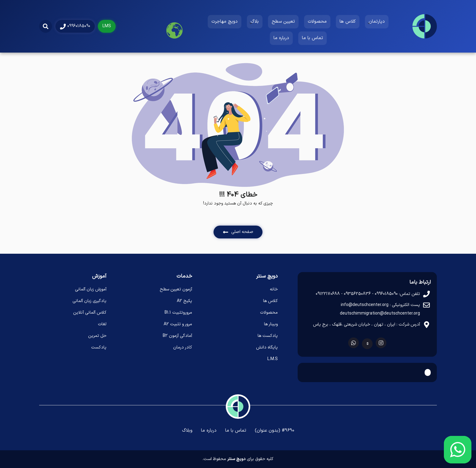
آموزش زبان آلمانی (91, 289)
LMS (107, 26)
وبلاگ (187, 431)
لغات (102, 324)
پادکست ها (268, 336)
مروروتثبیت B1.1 (178, 313)
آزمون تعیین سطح (176, 289)
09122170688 (328, 294)
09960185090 (75, 26)
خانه (274, 289)
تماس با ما (312, 38)
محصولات (317, 22)
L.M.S (273, 359)
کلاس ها (348, 22)
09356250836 (357, 294)
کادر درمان (183, 347)
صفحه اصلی (238, 232)
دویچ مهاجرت (225, 22)
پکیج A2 (184, 301)
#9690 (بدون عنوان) (275, 431)
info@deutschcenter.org (365, 305)
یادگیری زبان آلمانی (89, 301)
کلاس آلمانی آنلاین (90, 313)
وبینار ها (271, 324)
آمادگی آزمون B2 (177, 336)
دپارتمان (377, 22)
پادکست (99, 347)
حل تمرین (97, 336)
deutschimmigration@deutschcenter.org (380, 313)
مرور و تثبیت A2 (178, 324)
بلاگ (255, 22)
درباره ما (281, 38)
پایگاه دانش (267, 347)
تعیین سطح (283, 22)
